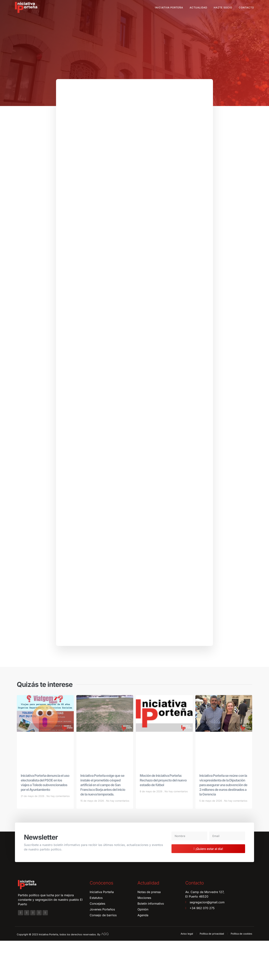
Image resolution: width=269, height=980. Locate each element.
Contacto (246, 7)
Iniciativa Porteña (169, 7)
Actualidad (198, 7)
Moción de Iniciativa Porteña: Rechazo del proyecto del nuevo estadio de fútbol (163, 820)
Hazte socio (223, 7)
